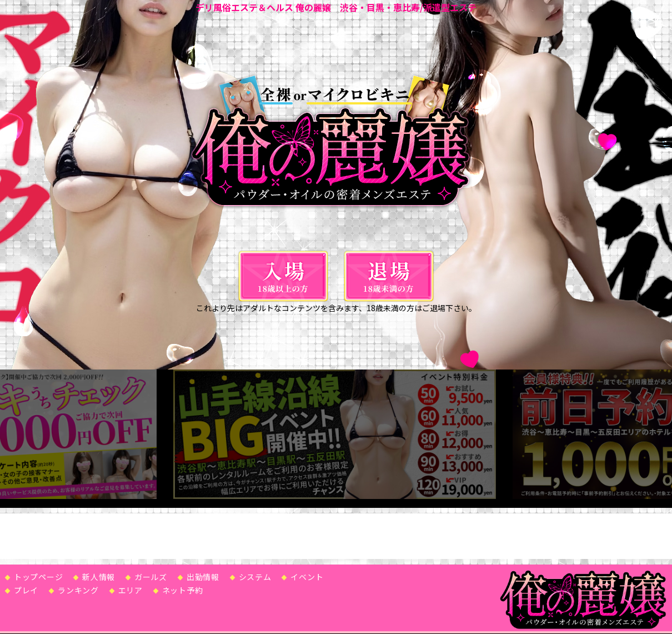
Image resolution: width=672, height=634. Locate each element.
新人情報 (99, 575)
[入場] (283, 276)
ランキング (78, 588)
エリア (131, 588)
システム (255, 575)
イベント (307, 575)
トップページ (38, 575)
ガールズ (151, 575)
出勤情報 (203, 575)
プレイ (26, 588)
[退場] (389, 276)
